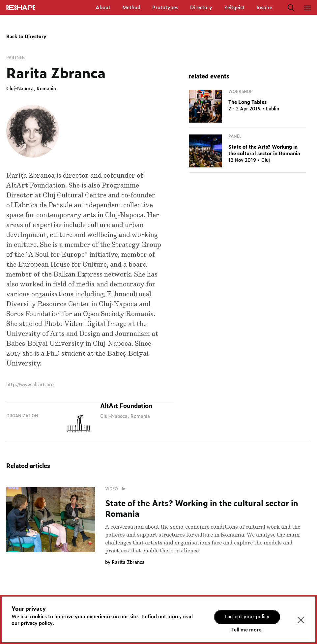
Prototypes (165, 8)
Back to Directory (26, 37)
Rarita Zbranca (128, 563)
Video (117, 489)
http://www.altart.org (30, 385)
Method (131, 8)
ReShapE (21, 8)
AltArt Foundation (126, 406)
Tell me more (246, 630)
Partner (15, 58)
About (103, 8)
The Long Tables (247, 102)
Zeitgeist (234, 8)
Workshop (241, 92)
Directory (201, 8)
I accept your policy (247, 617)
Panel (235, 136)
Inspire (264, 8)
